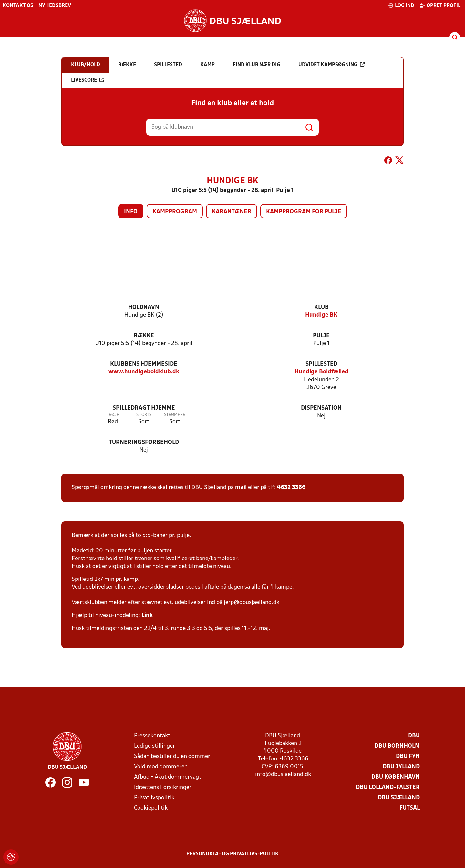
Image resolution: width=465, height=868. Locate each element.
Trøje (113, 415)
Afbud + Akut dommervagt (168, 777)
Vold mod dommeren (161, 767)
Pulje (321, 336)
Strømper (175, 415)
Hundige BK (321, 315)
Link (147, 616)
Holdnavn (144, 307)
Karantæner (232, 212)
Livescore (88, 80)
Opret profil (440, 5)
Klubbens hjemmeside (144, 364)
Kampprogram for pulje (304, 212)
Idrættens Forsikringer (163, 787)
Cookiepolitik (151, 808)
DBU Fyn (408, 756)
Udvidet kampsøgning (331, 65)
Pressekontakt (152, 736)
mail (241, 488)
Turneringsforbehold (144, 442)
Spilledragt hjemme (144, 408)
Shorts (144, 415)
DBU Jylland (401, 767)
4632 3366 (291, 488)
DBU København (396, 777)
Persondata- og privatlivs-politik (232, 854)
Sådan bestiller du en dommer (172, 756)
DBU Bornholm (397, 746)
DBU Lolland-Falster (388, 787)
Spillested (321, 364)
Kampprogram (175, 212)
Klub (321, 307)
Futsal (410, 808)
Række (144, 336)
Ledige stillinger (155, 746)
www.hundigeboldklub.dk (144, 372)
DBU (414, 736)
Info (131, 212)
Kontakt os (18, 6)
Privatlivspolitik (154, 798)
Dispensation (321, 408)
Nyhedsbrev (55, 6)
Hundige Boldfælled (321, 372)
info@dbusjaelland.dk (283, 774)
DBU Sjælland (399, 798)
